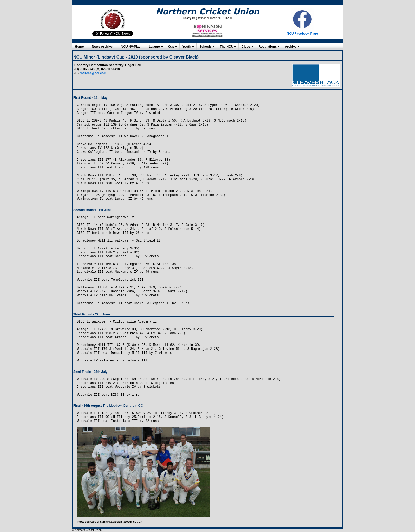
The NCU (227, 47)
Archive (291, 47)
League (154, 47)
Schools (206, 47)
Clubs (246, 47)
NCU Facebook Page (302, 34)
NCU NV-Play (131, 47)
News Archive (102, 47)
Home (79, 47)
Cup (171, 47)
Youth (187, 47)
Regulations (268, 47)
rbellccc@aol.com (93, 73)
